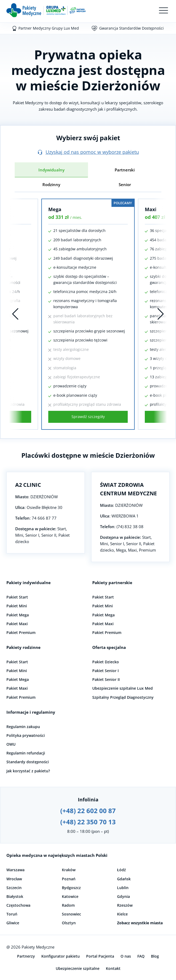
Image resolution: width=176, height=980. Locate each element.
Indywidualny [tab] (51, 170)
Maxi (151, 209)
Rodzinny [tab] (51, 184)
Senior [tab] (125, 184)
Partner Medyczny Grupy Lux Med (49, 28)
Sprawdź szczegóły (88, 417)
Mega (55, 209)
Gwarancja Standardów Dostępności (131, 28)
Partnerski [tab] (125, 170)
